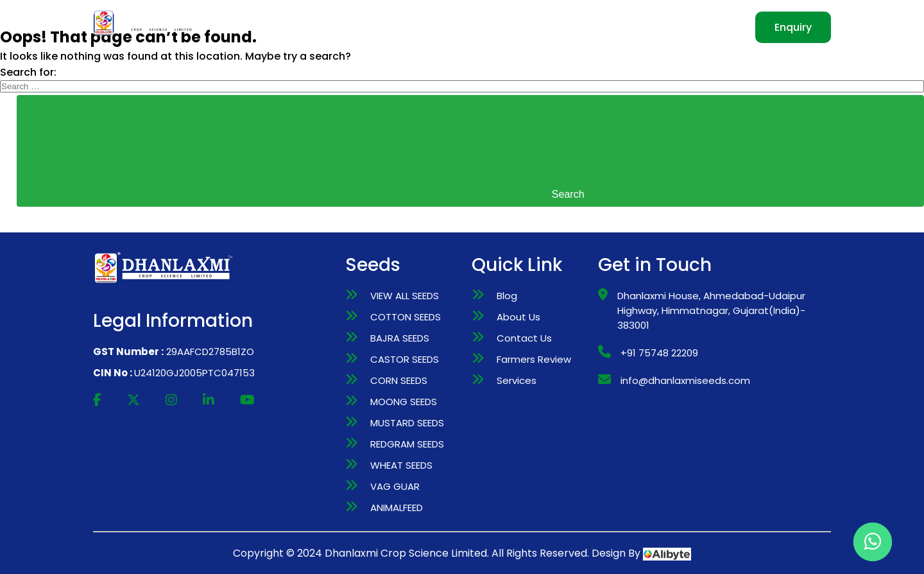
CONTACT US (675, 27)
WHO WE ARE (350, 27)
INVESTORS (599, 27)
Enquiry (793, 27)
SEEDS (423, 27)
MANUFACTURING (507, 27)
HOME (283, 27)
